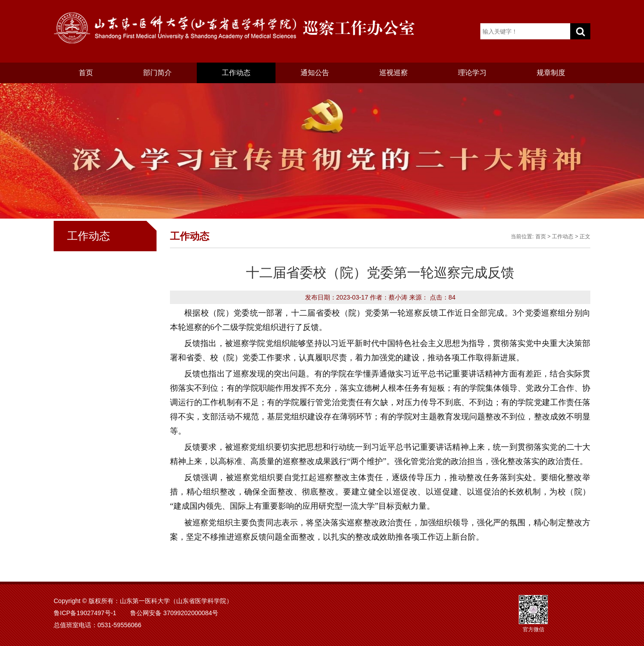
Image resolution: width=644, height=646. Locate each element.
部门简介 (157, 73)
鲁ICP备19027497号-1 (85, 613)
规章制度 (551, 73)
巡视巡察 (394, 73)
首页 (86, 73)
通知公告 (315, 73)
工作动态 (236, 73)
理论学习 (472, 73)
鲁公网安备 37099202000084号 (174, 613)
